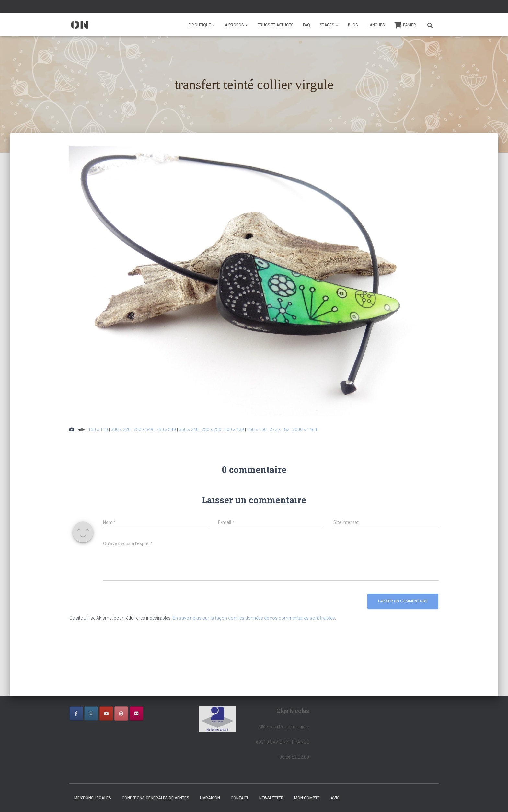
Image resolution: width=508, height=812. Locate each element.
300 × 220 (121, 429)
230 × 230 (211, 429)
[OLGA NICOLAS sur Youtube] (106, 714)
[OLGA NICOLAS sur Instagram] (91, 714)
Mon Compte (307, 798)
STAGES (329, 25)
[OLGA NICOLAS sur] (151, 714)
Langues (376, 25)
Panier (405, 25)
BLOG (353, 25)
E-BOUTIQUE (202, 25)
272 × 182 (279, 429)
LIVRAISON (210, 798)
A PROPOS (236, 25)
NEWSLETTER (271, 798)
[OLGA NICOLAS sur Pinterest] (121, 714)
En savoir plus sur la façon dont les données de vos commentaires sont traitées (254, 618)
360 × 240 (189, 429)
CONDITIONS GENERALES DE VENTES (156, 798)
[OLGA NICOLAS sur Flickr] (136, 714)
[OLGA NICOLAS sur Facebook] (76, 714)
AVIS (335, 798)
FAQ (306, 25)
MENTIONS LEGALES (93, 798)
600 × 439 (234, 429)
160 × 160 (257, 429)
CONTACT (240, 798)
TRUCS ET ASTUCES (275, 25)
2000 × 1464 (305, 429)
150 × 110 (98, 429)
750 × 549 (143, 429)
